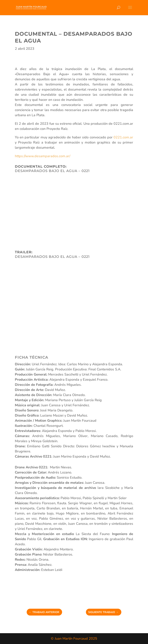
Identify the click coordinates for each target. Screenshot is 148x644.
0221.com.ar (123, 137)
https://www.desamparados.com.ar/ (43, 156)
